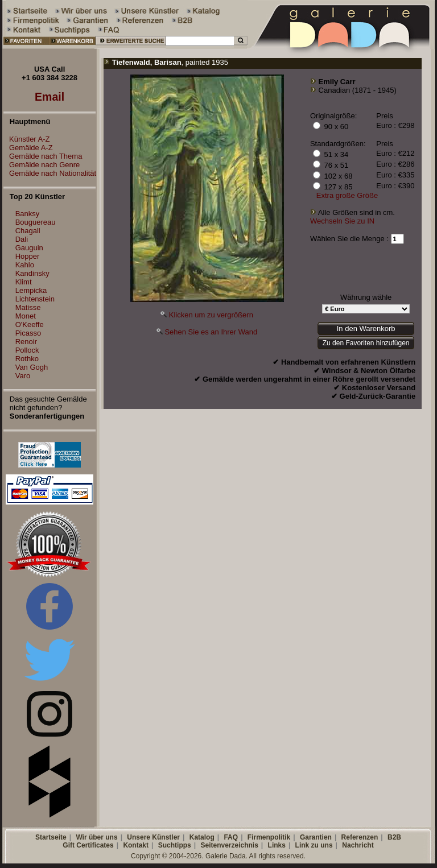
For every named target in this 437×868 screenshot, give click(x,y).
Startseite (51, 837)
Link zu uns (314, 845)
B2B (394, 837)
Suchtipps (175, 845)
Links (277, 845)
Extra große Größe (347, 195)
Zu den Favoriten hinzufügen (366, 343)
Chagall (28, 231)
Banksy (28, 214)
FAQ (231, 837)
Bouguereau (36, 222)
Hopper (28, 256)
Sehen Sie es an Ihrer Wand (211, 332)
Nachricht (358, 845)
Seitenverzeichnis (229, 845)
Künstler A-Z (27, 139)
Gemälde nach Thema (43, 156)
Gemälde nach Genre (42, 165)
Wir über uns (96, 837)
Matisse (28, 307)
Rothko (27, 359)
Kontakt (136, 845)
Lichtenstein (35, 299)
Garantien (316, 837)
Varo (23, 376)
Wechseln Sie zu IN (342, 221)
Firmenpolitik (269, 837)
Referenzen (360, 837)
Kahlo (25, 265)
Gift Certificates (88, 845)
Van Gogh (32, 367)
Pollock (27, 350)
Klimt (24, 282)
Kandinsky (32, 273)
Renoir (26, 342)
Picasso (28, 333)
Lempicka (31, 290)
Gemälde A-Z (28, 148)
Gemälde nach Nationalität (50, 173)
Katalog (202, 837)
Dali (22, 239)
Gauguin (29, 248)
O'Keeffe (30, 325)
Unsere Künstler (153, 837)
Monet (26, 316)
